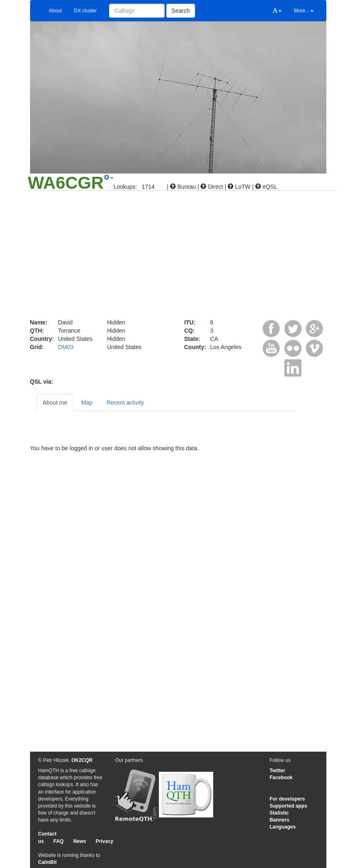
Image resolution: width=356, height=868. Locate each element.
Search (181, 11)
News (80, 841)
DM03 (66, 347)
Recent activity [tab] (125, 403)
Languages (283, 827)
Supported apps (288, 806)
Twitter (277, 771)
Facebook (281, 778)
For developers (287, 799)
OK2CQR (82, 760)
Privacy (105, 841)
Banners (279, 820)
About (55, 11)
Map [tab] (87, 403)
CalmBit (48, 862)
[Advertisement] (178, 257)
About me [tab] (55, 403)
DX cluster (85, 11)
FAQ (59, 841)
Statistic (279, 813)
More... (304, 11)
